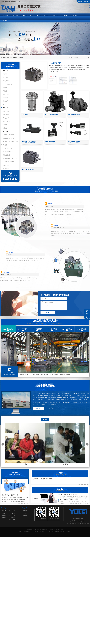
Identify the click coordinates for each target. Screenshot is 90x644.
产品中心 (55, 16)
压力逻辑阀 (6, 169)
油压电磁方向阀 (7, 148)
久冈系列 (26, 16)
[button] (41, 54)
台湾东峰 (35, 16)
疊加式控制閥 (7, 121)
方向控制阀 (6, 98)
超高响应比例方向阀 (9, 135)
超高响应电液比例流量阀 (10, 158)
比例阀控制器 (7, 155)
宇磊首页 (6, 16)
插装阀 (5, 91)
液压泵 (5, 74)
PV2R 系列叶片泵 (55, 63)
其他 (4, 104)
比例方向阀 (6, 94)
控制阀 (5, 128)
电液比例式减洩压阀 (9, 162)
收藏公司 (86, 1)
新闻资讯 (75, 16)
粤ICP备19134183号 (58, 529)
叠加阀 (5, 88)
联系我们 (80, 1)
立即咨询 (39, 408)
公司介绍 (45, 16)
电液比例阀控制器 (8, 152)
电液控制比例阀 (7, 84)
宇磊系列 (16, 16)
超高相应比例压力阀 (9, 138)
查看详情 (52, 408)
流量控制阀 (6, 81)
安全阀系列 (6, 101)
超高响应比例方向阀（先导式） (9, 142)
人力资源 (65, 16)
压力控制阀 (6, 78)
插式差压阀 (6, 165)
